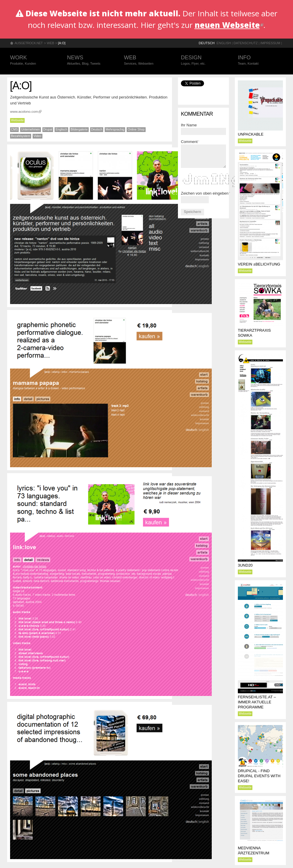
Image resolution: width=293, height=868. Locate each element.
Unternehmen (30, 129)
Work (33, 60)
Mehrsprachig (115, 129)
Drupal (48, 129)
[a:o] (62, 43)
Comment (190, 142)
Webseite (17, 120)
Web (51, 43)
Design (203, 60)
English (224, 43)
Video (37, 136)
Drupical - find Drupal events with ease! (259, 776)
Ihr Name (189, 125)
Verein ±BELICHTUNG (259, 264)
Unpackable (251, 134)
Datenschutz (246, 43)
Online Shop (136, 129)
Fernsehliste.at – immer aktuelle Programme (257, 702)
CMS (14, 129)
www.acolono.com (26, 111)
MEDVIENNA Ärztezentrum (254, 850)
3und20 (245, 565)
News (90, 60)
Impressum (270, 43)
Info (260, 60)
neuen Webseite (229, 25)
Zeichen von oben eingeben (206, 193)
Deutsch (207, 43)
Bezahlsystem (21, 136)
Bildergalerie (79, 129)
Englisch (61, 129)
